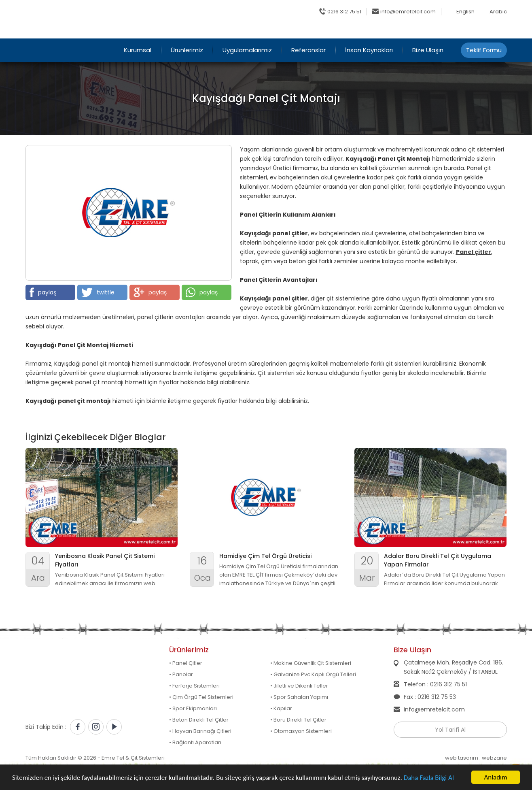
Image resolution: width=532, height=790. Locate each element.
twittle (98, 292)
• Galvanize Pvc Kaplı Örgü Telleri (313, 675)
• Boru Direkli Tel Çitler (298, 720)
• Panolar (181, 675)
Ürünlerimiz (187, 50)
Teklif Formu (484, 50)
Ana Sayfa (335, 31)
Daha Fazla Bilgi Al (429, 778)
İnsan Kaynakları (369, 50)
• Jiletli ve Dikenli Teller (299, 686)
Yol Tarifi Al (450, 730)
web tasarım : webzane (476, 758)
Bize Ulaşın (428, 50)
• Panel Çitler (186, 663)
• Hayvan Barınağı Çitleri (200, 731)
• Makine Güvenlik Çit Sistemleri (311, 663)
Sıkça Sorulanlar (438, 31)
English (465, 12)
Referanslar (308, 50)
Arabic (498, 12)
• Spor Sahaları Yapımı (299, 697)
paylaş (43, 292)
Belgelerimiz (490, 31)
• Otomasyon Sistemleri (301, 731)
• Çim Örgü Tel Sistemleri (201, 697)
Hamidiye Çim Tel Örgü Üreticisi (265, 556)
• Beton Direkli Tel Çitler (199, 720)
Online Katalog (383, 31)
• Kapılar (281, 709)
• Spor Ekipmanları (193, 709)
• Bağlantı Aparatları (195, 743)
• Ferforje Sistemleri (194, 686)
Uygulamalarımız (247, 50)
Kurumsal (138, 50)
